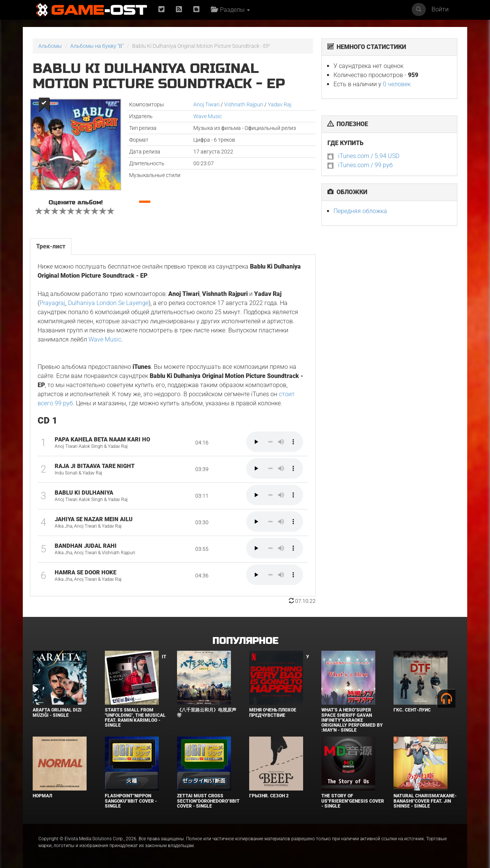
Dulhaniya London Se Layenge (108, 303)
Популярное (245, 641)
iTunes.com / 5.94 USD (369, 156)
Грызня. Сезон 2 (269, 796)
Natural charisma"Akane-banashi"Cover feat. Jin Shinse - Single (425, 801)
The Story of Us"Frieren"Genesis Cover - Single (353, 801)
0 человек (397, 84)
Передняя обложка (360, 211)
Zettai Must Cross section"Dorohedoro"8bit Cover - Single (208, 801)
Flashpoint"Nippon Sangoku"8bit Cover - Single (131, 801)
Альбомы (50, 46)
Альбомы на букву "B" (97, 46)
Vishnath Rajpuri (244, 104)
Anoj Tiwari (206, 104)
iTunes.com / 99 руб (365, 165)
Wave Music (208, 116)
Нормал (42, 796)
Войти (440, 9)
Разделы (230, 10)
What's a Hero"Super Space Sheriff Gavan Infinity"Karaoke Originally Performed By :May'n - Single (352, 720)
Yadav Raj (280, 104)
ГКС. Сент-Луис (412, 710)
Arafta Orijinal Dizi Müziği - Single (57, 712)
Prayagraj (52, 303)
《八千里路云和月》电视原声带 (207, 712)
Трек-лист (51, 246)
